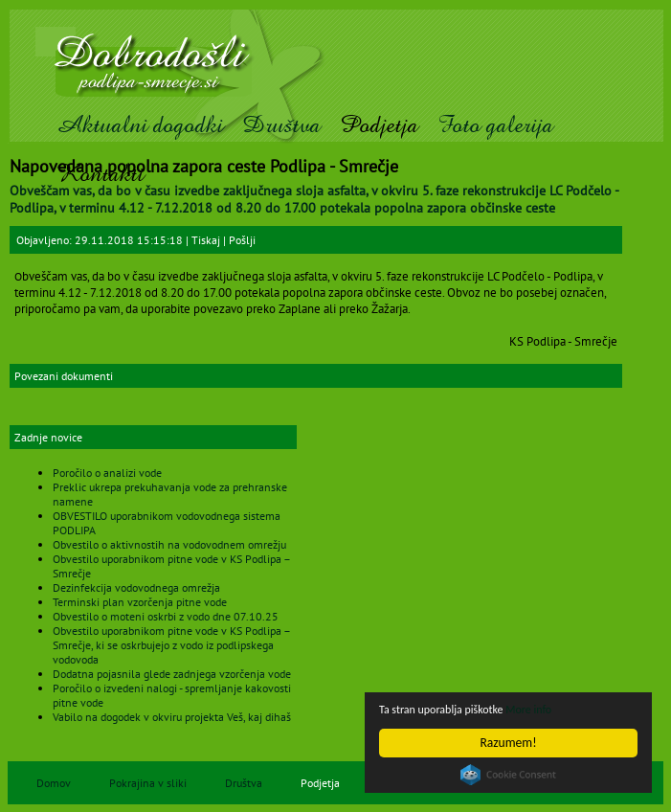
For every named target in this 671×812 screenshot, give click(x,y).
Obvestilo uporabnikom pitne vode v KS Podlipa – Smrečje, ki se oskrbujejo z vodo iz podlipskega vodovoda (171, 645)
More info (548, 709)
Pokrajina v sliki (148, 783)
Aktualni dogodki (139, 125)
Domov (54, 783)
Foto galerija (495, 125)
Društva (281, 125)
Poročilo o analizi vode (107, 473)
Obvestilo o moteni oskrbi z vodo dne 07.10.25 (166, 616)
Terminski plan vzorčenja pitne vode (140, 602)
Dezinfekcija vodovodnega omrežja (136, 587)
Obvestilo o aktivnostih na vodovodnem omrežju (169, 544)
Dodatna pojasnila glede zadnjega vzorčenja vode (172, 674)
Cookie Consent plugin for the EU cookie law (508, 775)
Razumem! (509, 743)
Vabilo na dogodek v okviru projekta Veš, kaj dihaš (172, 717)
